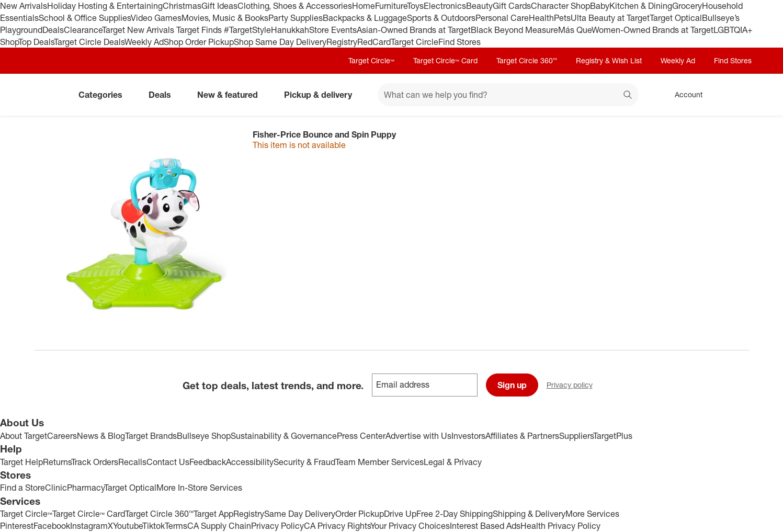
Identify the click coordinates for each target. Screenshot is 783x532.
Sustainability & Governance (284, 436)
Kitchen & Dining (641, 6)
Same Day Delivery (300, 514)
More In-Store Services (199, 488)
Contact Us (168, 462)
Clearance (83, 30)
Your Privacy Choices (410, 526)
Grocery (687, 6)
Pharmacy (86, 488)
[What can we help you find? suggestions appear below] (508, 95)
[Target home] (49, 95)
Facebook (52, 526)
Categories (105, 95)
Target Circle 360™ (527, 60)
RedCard (374, 42)
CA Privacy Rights (337, 526)
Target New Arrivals (139, 30)
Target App (213, 514)
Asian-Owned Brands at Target (414, 30)
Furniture (391, 6)
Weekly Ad (144, 42)
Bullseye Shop (204, 436)
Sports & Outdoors (441, 18)
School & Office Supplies (85, 18)
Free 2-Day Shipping (455, 514)
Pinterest (17, 526)
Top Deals (36, 42)
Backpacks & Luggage (365, 18)
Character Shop (560, 6)
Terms (176, 526)
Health (541, 18)
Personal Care (502, 18)
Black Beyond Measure (514, 30)
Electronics (445, 6)
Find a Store (22, 488)
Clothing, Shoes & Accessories (295, 6)
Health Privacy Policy (560, 526)
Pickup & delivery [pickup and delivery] (322, 95)
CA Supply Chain (219, 526)
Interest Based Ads (485, 526)
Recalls (132, 462)
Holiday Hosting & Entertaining (105, 6)
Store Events (333, 30)
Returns (57, 462)
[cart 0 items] (736, 95)
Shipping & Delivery (529, 514)
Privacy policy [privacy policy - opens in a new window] (574, 386)
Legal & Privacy (453, 462)
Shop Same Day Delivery (280, 42)
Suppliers (576, 436)
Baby (600, 6)
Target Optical (676, 18)
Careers (62, 436)
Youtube (128, 526)
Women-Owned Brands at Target (652, 30)
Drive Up (400, 514)
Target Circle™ (371, 60)
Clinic (56, 488)
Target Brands (151, 436)
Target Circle (415, 42)
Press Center (361, 436)
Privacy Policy (277, 526)
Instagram (89, 526)
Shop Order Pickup (199, 42)
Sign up (512, 385)
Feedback (208, 462)
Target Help (21, 462)
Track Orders (95, 462)
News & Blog (101, 436)
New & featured (232, 95)
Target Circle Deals (89, 42)
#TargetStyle (247, 30)
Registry (342, 42)
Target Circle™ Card (445, 60)
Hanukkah (290, 30)
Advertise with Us (418, 436)
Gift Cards (512, 6)
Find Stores (459, 42)
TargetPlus (613, 436)
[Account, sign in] (683, 95)
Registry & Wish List (609, 60)
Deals (53, 30)
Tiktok (154, 526)
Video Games (156, 18)
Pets (562, 18)
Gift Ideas (219, 6)
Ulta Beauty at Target (610, 18)
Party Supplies (296, 18)
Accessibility (250, 462)
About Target (24, 436)
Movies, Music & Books (225, 18)
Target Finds (200, 30)
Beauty (479, 6)
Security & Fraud (304, 462)
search (628, 96)
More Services (592, 514)
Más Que (575, 30)
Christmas (182, 6)
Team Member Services (379, 462)
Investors (468, 436)
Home (364, 6)
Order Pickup (360, 514)
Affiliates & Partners (522, 436)
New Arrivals (24, 6)
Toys (415, 6)
